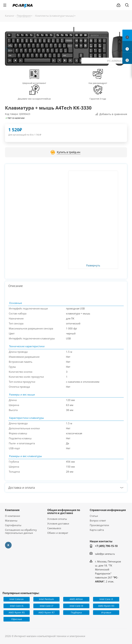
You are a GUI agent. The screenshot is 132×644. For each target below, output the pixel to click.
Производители (99, 525)
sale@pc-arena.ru (105, 554)
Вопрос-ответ (98, 520)
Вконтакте (8, 545)
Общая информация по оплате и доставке (64, 512)
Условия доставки (58, 523)
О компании (13, 516)
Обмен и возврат (58, 533)
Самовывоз (54, 528)
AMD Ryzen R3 (106, 606)
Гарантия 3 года (98, 99)
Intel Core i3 (106, 599)
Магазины (11, 520)
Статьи (94, 516)
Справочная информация (108, 510)
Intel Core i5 (17, 606)
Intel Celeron (17, 599)
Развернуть (93, 265)
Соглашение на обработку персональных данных (21, 531)
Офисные (17, 619)
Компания (12, 510)
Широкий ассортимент (34, 83)
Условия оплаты (57, 519)
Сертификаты (13, 525)
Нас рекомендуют (98, 83)
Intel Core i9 (76, 606)
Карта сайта (97, 530)
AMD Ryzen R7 (47, 612)
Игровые (106, 612)
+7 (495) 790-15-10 (106, 546)
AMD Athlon (76, 599)
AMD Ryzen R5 (17, 612)
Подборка (76, 612)
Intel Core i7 (47, 606)
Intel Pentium (46, 599)
